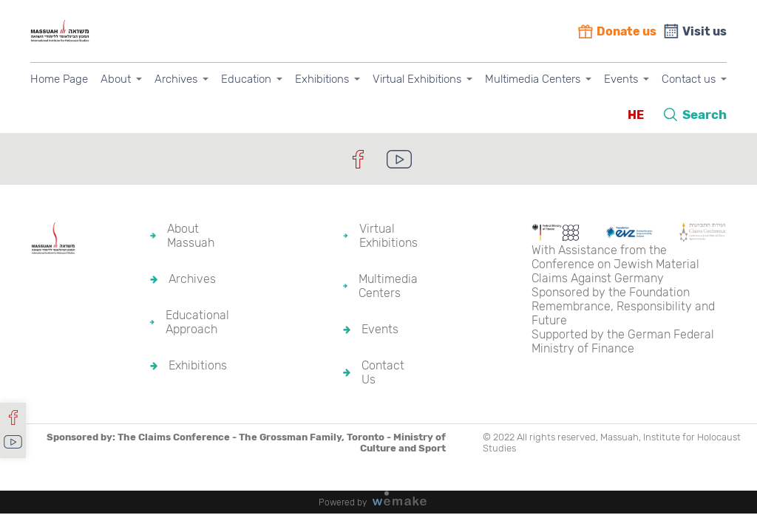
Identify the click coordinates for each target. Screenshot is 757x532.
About (116, 79)
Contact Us (383, 372)
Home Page (59, 79)
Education (246, 79)
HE (636, 115)
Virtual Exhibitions (417, 79)
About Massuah (191, 236)
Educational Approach (197, 322)
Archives (176, 79)
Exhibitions (322, 79)
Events (621, 79)
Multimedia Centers (533, 79)
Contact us (689, 79)
